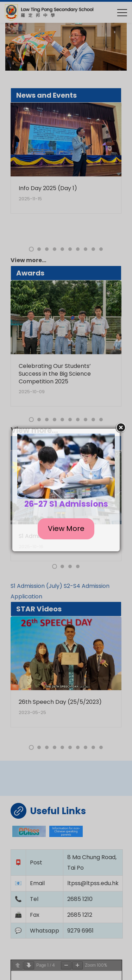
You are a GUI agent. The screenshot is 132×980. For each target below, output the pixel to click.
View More (66, 528)
